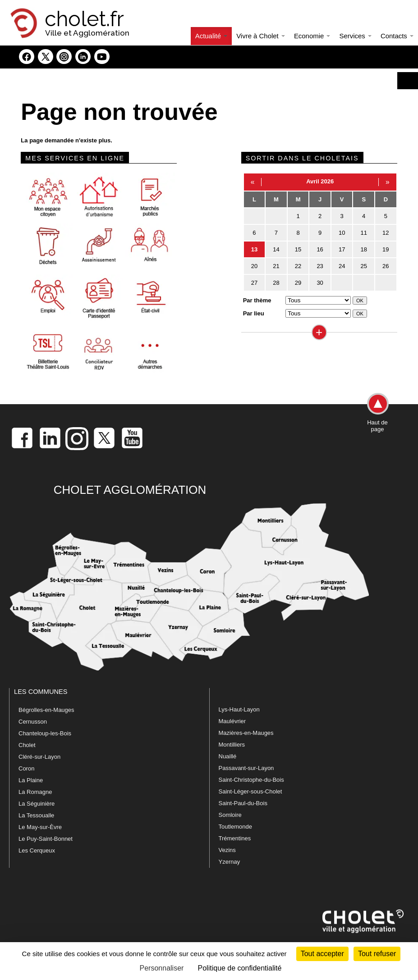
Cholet (27, 745)
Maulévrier (232, 721)
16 (320, 249)
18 (364, 249)
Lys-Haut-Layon (239, 709)
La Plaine (31, 780)
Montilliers (232, 745)
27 (254, 283)
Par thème (257, 300)
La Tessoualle (36, 815)
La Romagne (35, 792)
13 (254, 249)
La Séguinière (37, 804)
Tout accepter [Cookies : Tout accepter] (322, 954)
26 (386, 266)
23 (320, 266)
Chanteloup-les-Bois (45, 733)
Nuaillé (228, 756)
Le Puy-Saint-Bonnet (46, 839)
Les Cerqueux (37, 850)
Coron (26, 768)
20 (254, 266)
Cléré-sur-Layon (39, 757)
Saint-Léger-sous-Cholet (250, 791)
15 (298, 249)
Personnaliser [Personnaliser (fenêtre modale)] (162, 968)
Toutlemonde (235, 827)
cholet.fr (84, 19)
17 (342, 249)
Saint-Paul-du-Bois (243, 803)
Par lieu (254, 313)
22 (298, 266)
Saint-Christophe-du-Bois (251, 780)
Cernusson (33, 722)
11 (364, 233)
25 (364, 266)
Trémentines (235, 838)
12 (386, 233)
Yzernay (230, 862)
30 (320, 283)
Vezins (227, 850)
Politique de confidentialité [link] (240, 968)
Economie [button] (312, 36)
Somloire (230, 815)
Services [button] (355, 36)
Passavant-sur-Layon (246, 768)
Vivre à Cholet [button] (261, 36)
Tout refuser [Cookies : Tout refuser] (377, 954)
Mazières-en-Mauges (246, 733)
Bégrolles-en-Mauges (46, 710)
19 (386, 249)
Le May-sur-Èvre (40, 827)
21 (276, 266)
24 (342, 266)
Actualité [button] (211, 36)
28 (276, 283)
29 (298, 283)
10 (342, 233)
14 (276, 249)
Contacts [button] (397, 36)
